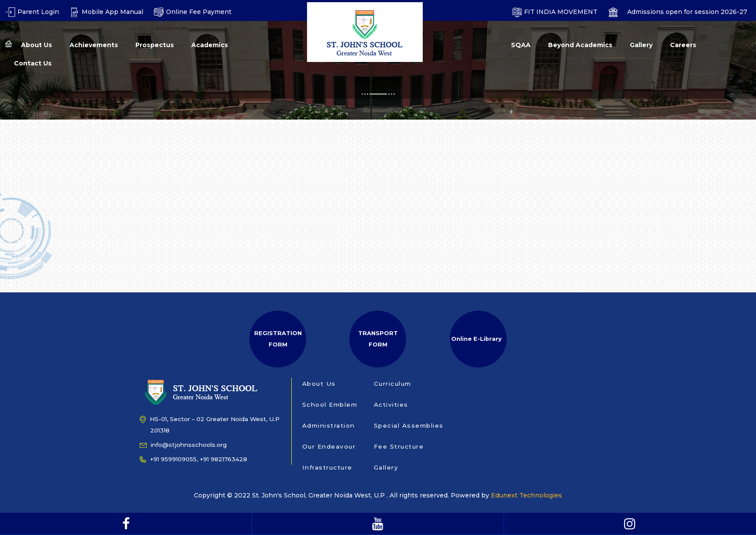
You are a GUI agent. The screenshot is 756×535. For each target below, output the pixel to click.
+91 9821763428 (223, 459)
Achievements (94, 45)
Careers (683, 45)
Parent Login (32, 12)
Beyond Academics (580, 45)
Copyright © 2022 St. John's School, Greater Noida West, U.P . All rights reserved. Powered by (342, 495)
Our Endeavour (329, 446)
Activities (391, 405)
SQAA (521, 45)
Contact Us (33, 63)
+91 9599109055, (169, 459)
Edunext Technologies (526, 495)
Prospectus (155, 45)
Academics (210, 45)
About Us (36, 45)
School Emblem (330, 405)
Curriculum (393, 384)
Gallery (641, 45)
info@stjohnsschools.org (183, 445)
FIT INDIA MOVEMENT (555, 12)
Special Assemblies (409, 425)
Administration (329, 425)
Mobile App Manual (106, 12)
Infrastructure (327, 467)
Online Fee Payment (193, 12)
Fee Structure (399, 446)
